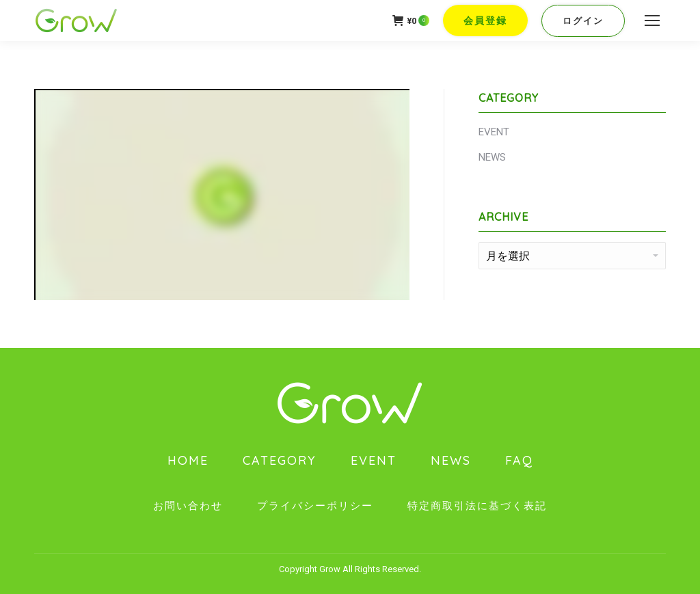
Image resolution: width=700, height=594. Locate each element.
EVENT (494, 132)
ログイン (583, 21)
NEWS (492, 157)
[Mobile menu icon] (652, 21)
